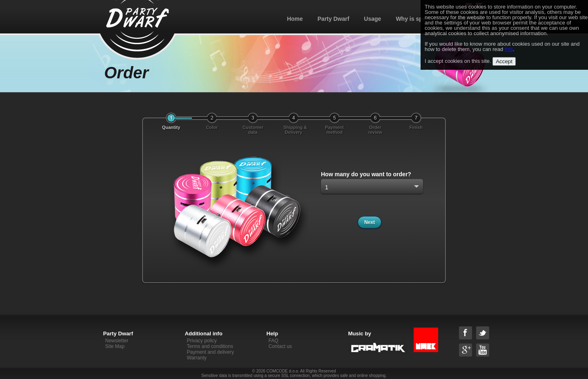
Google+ (465, 350)
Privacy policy (202, 341)
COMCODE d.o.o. (283, 371)
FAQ (274, 341)
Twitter (483, 333)
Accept (504, 61)
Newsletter (117, 341)
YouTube (483, 350)
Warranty (197, 358)
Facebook (465, 333)
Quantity (171, 127)
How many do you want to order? (366, 174)
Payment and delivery (210, 352)
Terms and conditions (210, 346)
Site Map (115, 346)
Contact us (280, 346)
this (509, 49)
